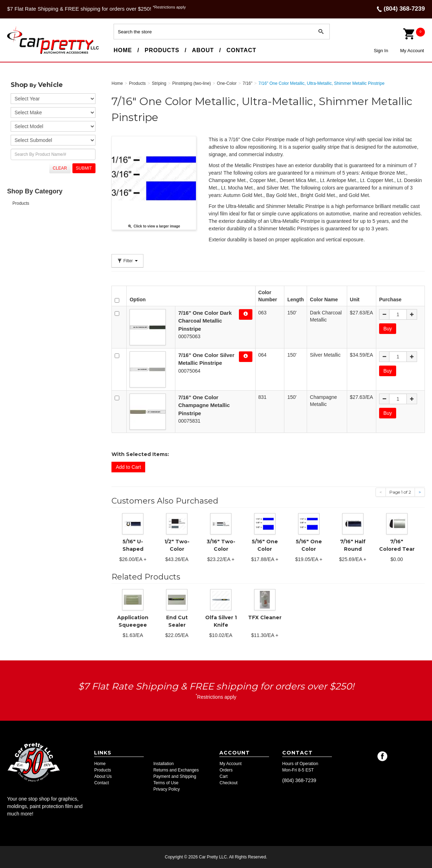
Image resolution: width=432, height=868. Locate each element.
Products (162, 50)
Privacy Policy (167, 789)
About (203, 50)
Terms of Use (166, 783)
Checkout (228, 783)
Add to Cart (128, 467)
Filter (127, 261)
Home (123, 50)
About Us (103, 776)
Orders (226, 770)
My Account (412, 51)
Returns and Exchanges (176, 770)
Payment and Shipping (175, 776)
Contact (241, 50)
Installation (163, 764)
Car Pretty (20, 54)
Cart (223, 776)
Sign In (381, 51)
